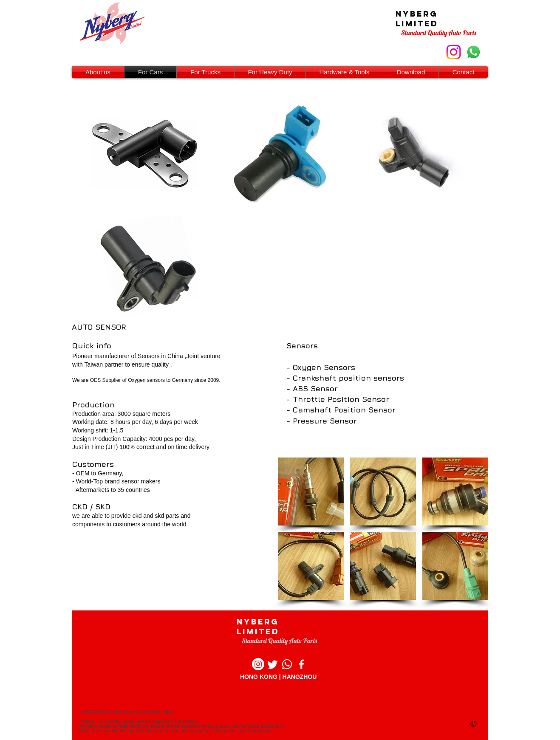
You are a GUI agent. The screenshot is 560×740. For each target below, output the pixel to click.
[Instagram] (258, 664)
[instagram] (454, 52)
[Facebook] (301, 664)
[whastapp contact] (474, 52)
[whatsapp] (287, 664)
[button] (311, 491)
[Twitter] (273, 664)
